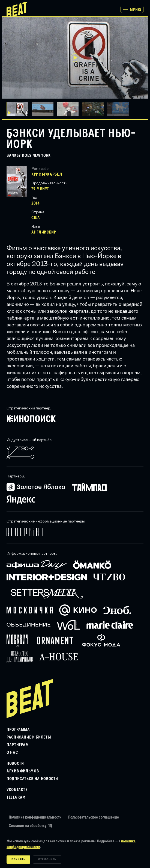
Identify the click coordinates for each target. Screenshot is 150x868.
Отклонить (47, 860)
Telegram (16, 797)
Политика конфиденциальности (35, 817)
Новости (15, 763)
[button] (44, 109)
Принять (18, 860)
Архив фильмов (23, 771)
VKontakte (17, 790)
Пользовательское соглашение (94, 817)
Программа (18, 730)
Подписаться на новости (32, 779)
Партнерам (18, 745)
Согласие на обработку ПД (30, 826)
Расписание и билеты (29, 737)
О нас (12, 752)
